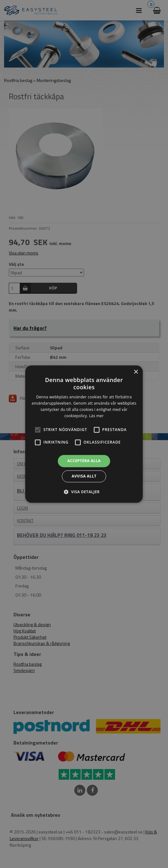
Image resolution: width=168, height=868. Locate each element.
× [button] (136, 372)
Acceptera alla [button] (84, 461)
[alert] (84, 434)
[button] (38, 430)
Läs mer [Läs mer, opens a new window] (96, 416)
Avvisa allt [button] (84, 476)
